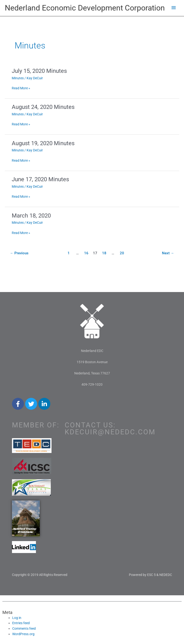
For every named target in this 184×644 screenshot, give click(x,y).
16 (86, 253)
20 (122, 253)
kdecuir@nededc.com (110, 432)
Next (168, 253)
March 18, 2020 (31, 216)
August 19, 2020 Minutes (43, 143)
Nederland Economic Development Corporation (85, 8)
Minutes (18, 78)
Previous (19, 253)
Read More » (21, 88)
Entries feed (21, 623)
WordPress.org (23, 634)
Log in (17, 618)
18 (104, 253)
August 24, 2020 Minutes (43, 107)
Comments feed (24, 628)
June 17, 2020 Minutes (40, 179)
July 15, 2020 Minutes (39, 71)
